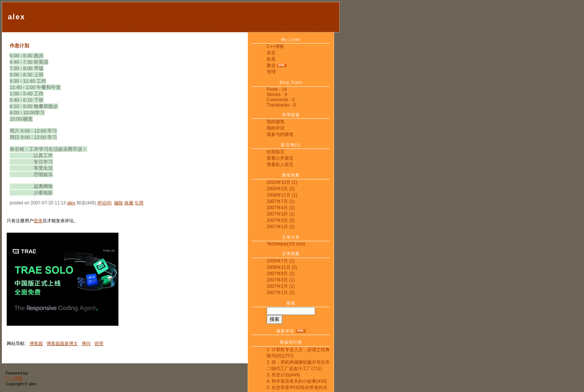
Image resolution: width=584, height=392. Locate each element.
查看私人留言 (280, 165)
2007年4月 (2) (281, 208)
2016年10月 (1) (282, 182)
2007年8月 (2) (281, 274)
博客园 (36, 344)
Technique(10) (281, 244)
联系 (271, 59)
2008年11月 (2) (282, 267)
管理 (271, 72)
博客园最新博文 (62, 344)
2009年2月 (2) (281, 189)
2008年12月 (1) (282, 195)
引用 (139, 203)
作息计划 (19, 46)
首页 (271, 53)
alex (17, 17)
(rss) (301, 244)
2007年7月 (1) (281, 201)
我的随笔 (276, 122)
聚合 (271, 66)
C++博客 (275, 47)
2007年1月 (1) (281, 227)
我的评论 (276, 128)
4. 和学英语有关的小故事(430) (297, 381)
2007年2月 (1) (281, 286)
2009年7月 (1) (281, 261)
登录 (38, 221)
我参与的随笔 (280, 134)
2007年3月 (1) (281, 214)
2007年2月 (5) (281, 220)
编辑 (118, 203)
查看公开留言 (280, 158)
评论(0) (104, 203)
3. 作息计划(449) (283, 375)
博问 (86, 344)
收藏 (129, 203)
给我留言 (276, 152)
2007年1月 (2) (281, 293)
